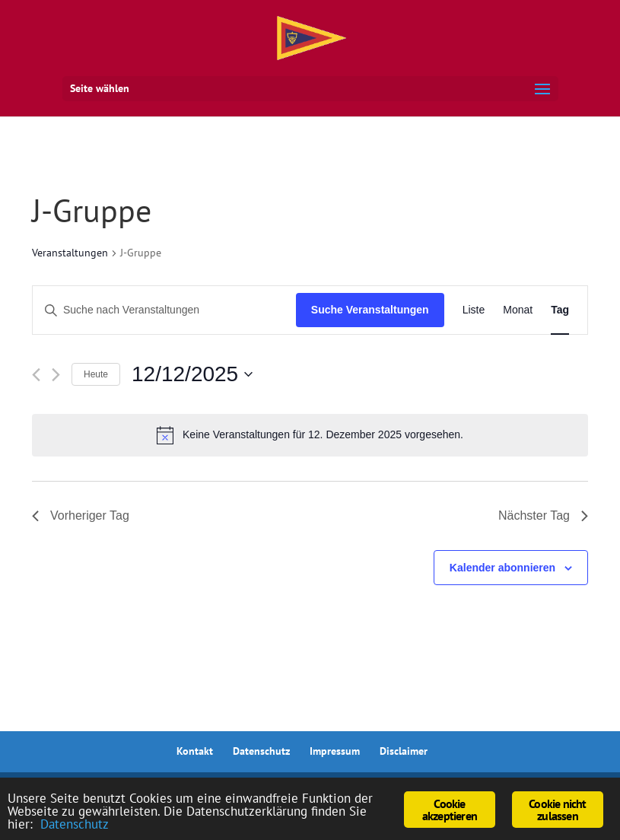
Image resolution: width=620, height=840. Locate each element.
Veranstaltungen (70, 253)
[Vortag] (36, 375)
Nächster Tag (543, 515)
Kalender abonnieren (502, 568)
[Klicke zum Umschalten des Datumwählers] (192, 374)
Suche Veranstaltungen (370, 310)
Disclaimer (404, 751)
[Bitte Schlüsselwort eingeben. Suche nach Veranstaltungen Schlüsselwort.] (164, 310)
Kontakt (195, 751)
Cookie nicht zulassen (557, 810)
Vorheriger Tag (81, 515)
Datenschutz (261, 751)
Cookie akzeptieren (450, 810)
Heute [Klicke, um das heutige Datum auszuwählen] (96, 374)
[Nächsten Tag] (56, 375)
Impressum (335, 751)
